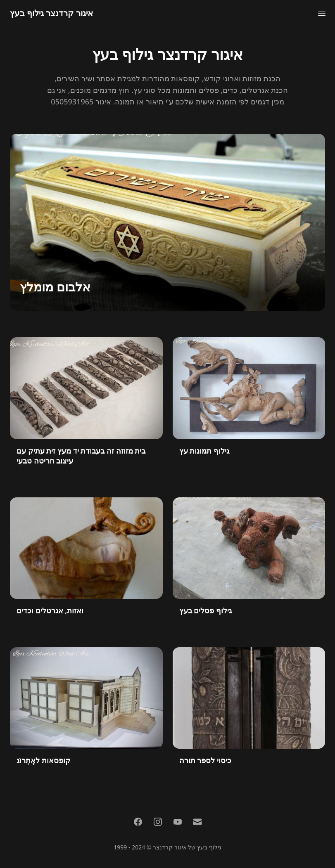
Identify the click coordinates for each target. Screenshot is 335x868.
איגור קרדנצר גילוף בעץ (51, 13)
